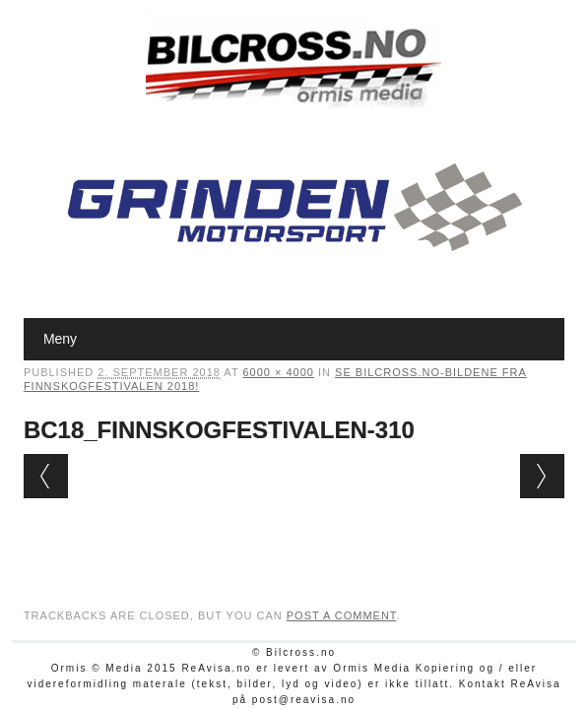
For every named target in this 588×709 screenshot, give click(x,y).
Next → (542, 476)
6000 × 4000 (278, 372)
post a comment (342, 615)
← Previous (46, 476)
